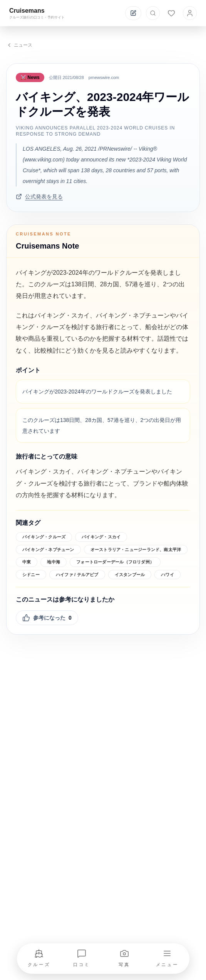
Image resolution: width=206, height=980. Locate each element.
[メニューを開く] (167, 959)
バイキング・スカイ (101, 537)
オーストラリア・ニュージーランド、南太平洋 (136, 550)
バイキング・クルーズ (44, 537)
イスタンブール (130, 575)
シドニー (31, 575)
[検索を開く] (153, 13)
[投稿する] (133, 13)
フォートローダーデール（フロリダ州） (115, 562)
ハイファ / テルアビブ (77, 575)
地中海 (54, 562)
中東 (27, 562)
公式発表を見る (39, 197)
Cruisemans (27, 11)
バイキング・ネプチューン (48, 550)
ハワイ (167, 575)
